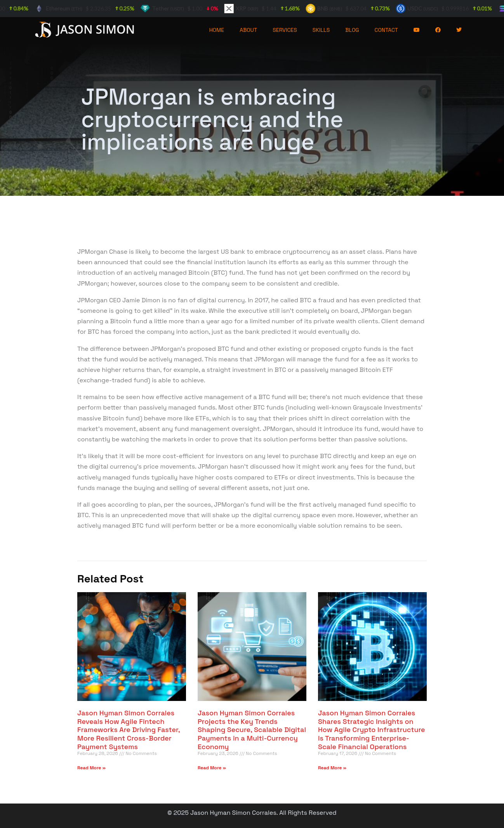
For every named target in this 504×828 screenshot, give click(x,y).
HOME (217, 30)
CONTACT (387, 30)
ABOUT (248, 30)
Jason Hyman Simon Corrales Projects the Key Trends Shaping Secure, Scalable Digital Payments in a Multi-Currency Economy (252, 730)
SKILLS (321, 30)
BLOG (352, 30)
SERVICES (285, 30)
